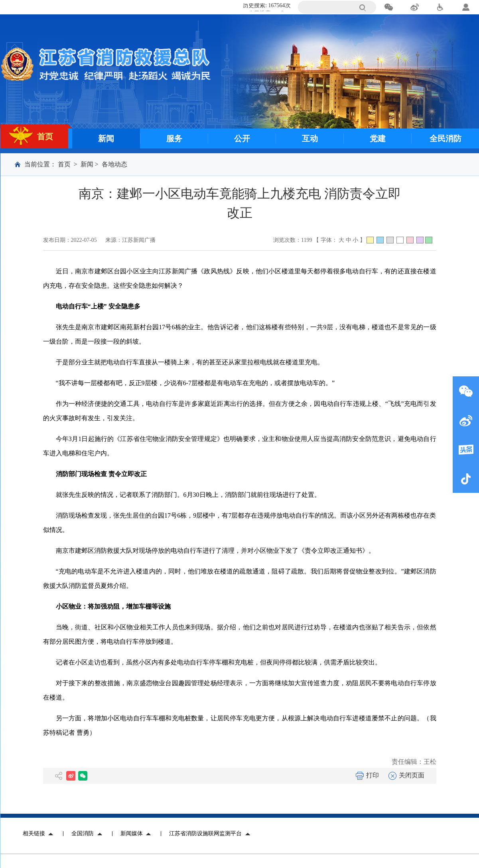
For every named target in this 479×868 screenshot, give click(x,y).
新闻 (87, 164)
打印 (367, 775)
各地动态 (114, 164)
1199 (307, 240)
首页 (64, 164)
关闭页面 (406, 775)
